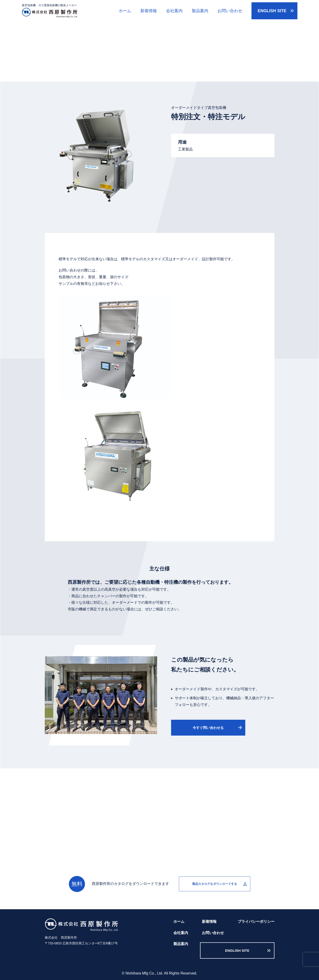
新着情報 (149, 11)
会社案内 (174, 11)
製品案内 (200, 11)
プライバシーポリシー (256, 922)
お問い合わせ (230, 11)
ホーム (125, 11)
